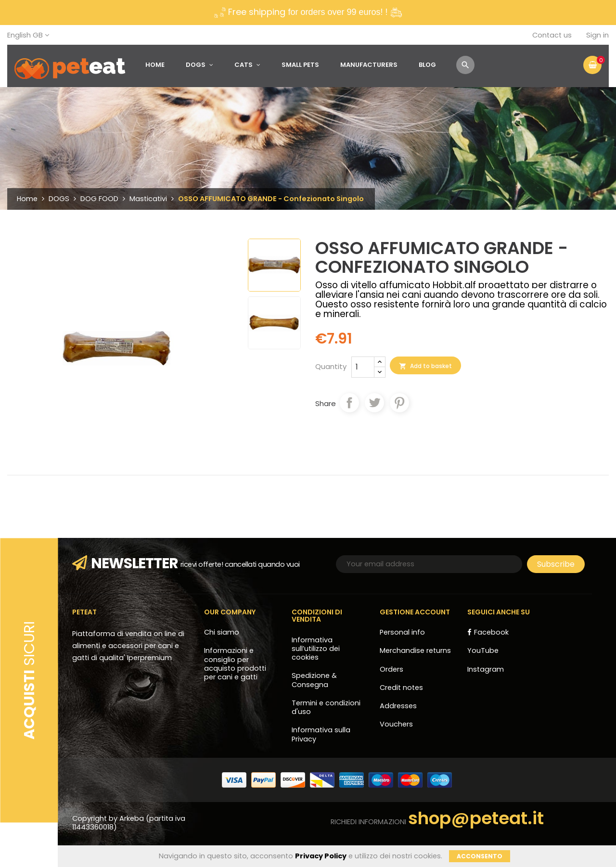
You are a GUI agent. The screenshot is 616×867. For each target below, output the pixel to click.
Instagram (486, 669)
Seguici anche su (499, 612)
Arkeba (133, 818)
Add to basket (425, 366)
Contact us (552, 35)
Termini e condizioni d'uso (326, 707)
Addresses (398, 706)
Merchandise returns (415, 650)
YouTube (483, 650)
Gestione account (415, 612)
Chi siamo (222, 632)
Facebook (491, 632)
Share (349, 403)
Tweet (374, 403)
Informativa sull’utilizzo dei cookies (316, 649)
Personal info (402, 632)
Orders (391, 669)
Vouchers (396, 724)
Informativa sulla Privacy (321, 734)
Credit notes (401, 688)
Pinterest (399, 403)
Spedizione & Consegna (314, 680)
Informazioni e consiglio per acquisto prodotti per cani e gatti (235, 664)
